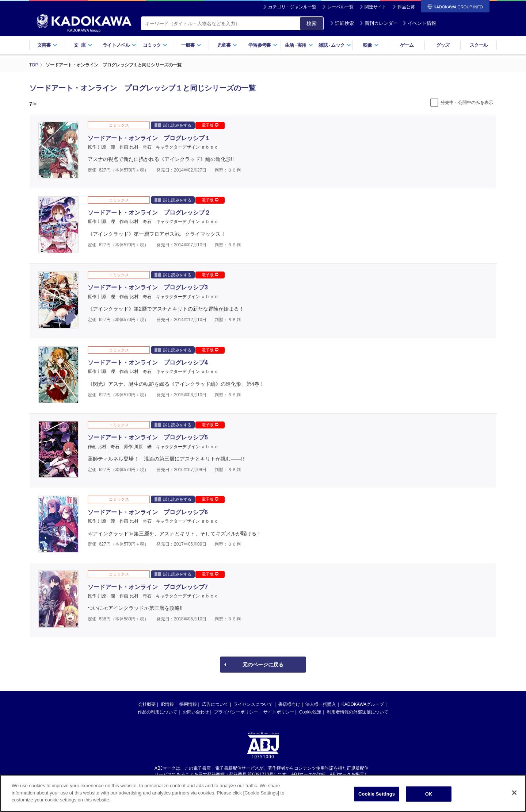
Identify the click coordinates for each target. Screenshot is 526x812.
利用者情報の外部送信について (358, 712)
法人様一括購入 (321, 704)
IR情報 (167, 704)
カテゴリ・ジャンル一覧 (292, 7)
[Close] (514, 794)
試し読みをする (173, 125)
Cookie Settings (377, 795)
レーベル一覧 (340, 7)
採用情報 (188, 704)
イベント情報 (419, 23)
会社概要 (147, 704)
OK (429, 795)
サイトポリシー (279, 712)
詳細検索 (342, 23)
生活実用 (299, 45)
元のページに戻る (263, 665)
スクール (479, 45)
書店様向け (289, 704)
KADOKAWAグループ (363, 704)
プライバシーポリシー (236, 712)
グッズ (443, 45)
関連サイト (376, 7)
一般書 (191, 45)
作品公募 (406, 7)
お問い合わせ (196, 712)
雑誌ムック (335, 45)
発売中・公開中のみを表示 (467, 103)
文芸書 (47, 45)
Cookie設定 (310, 712)
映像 (371, 45)
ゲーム (407, 45)
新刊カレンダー (379, 23)
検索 (312, 23)
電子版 (210, 125)
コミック (155, 45)
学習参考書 (263, 45)
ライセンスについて (253, 704)
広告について (215, 704)
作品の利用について (157, 712)
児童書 (227, 45)
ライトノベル (119, 45)
